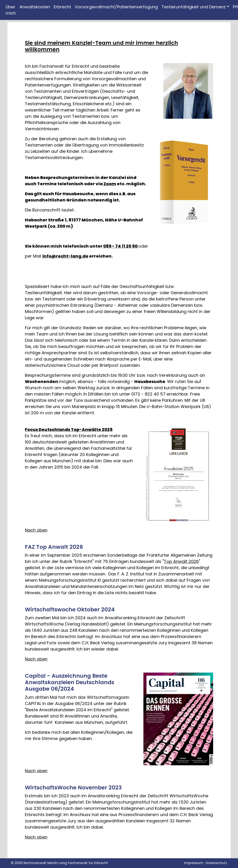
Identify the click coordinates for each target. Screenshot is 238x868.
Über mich (11, 10)
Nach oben (36, 530)
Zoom (110, 184)
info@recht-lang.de (65, 256)
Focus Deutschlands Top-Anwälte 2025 (69, 429)
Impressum (194, 863)
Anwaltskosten (35, 7)
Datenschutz (216, 863)
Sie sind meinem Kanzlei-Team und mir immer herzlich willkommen (101, 46)
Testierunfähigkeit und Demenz (194, 7)
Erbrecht (62, 7)
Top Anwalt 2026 (181, 561)
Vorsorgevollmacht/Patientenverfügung (116, 7)
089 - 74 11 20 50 (121, 246)
